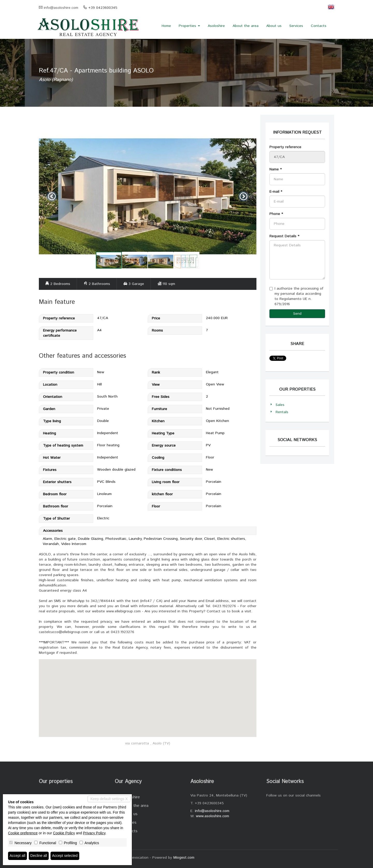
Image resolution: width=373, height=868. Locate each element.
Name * (275, 169)
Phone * (276, 214)
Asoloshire (216, 26)
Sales (280, 405)
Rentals (282, 412)
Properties (189, 26)
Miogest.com (184, 858)
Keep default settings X (109, 799)
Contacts (319, 26)
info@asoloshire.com (61, 8)
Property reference (285, 147)
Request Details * (284, 236)
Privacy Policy (94, 833)
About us (274, 26)
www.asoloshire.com (212, 816)
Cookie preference (23, 833)
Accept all (17, 856)
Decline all (39, 856)
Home (166, 26)
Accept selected (65, 856)
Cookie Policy (64, 833)
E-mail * (276, 192)
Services (296, 26)
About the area (246, 26)
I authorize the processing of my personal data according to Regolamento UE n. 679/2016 (296, 296)
